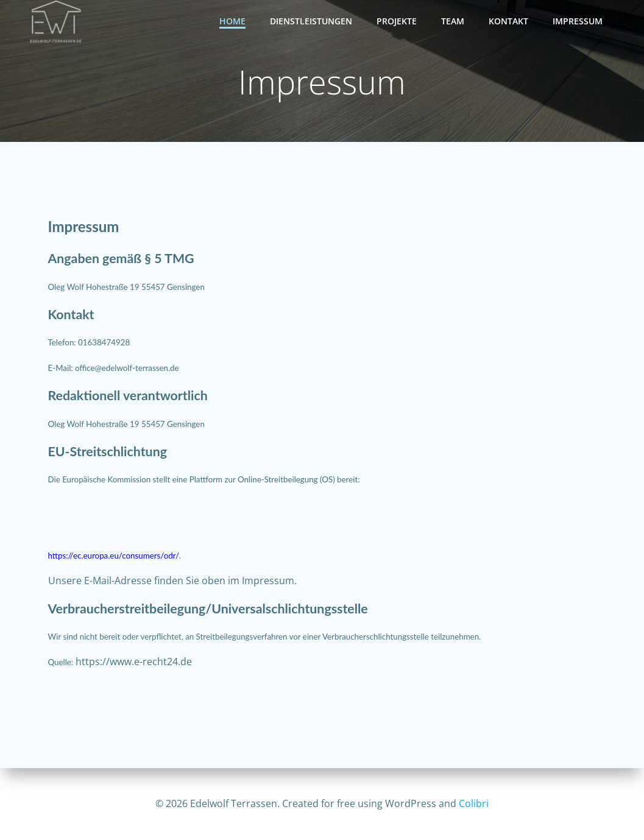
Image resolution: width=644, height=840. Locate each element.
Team (453, 21)
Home (232, 21)
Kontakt (508, 21)
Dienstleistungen (311, 21)
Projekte (397, 21)
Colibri (474, 803)
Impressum (578, 21)
